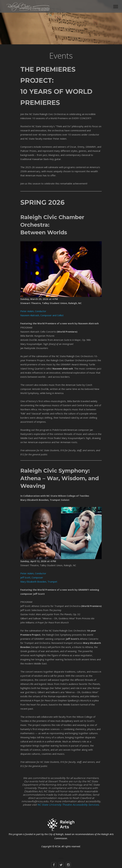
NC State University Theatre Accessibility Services (68, 805)
